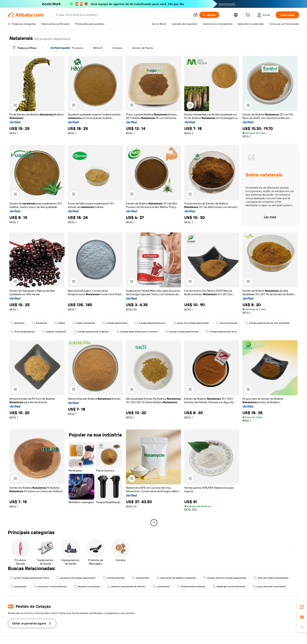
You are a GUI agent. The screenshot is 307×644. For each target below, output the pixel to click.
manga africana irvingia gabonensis (225, 578)
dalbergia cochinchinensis (229, 586)
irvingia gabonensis (115, 323)
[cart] (248, 15)
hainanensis (140, 578)
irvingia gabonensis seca (221, 332)
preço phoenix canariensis (269, 586)
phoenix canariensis (87, 586)
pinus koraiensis (227, 323)
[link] (302, 607)
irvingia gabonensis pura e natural (137, 332)
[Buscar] (209, 15)
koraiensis (39, 323)
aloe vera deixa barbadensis (271, 578)
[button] (195, 15)
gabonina (17, 323)
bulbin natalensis (84, 323)
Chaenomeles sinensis (191, 586)
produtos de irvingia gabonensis (76, 578)
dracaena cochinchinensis (50, 586)
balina (60, 323)
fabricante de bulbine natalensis (176, 578)
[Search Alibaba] (123, 15)
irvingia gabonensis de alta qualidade (267, 323)
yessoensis (18, 586)
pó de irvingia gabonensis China (30, 578)
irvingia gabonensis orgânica (91, 332)
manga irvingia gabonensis (182, 332)
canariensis (161, 586)
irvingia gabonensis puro (150, 323)
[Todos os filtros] (25, 48)
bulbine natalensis (54, 332)
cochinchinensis (114, 578)
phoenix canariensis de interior (126, 586)
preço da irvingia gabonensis (191, 323)
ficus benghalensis (23, 332)
